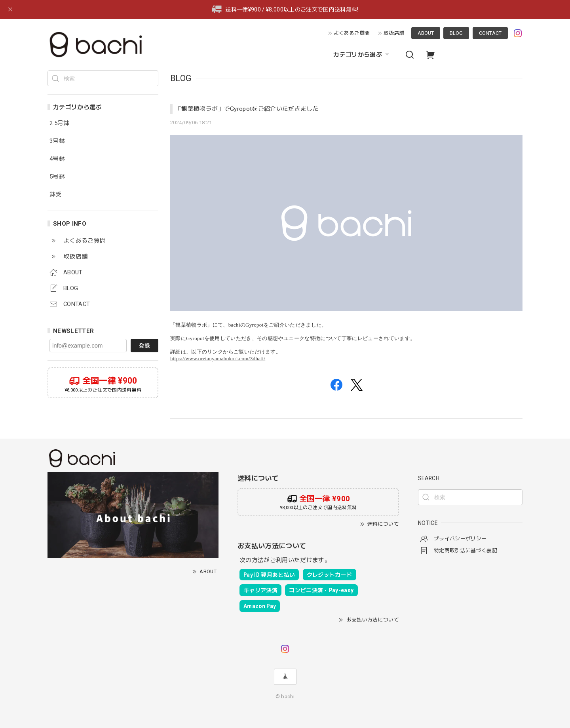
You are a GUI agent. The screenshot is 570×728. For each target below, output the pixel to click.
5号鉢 (57, 177)
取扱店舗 (394, 33)
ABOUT (426, 33)
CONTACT (490, 33)
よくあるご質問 (352, 33)
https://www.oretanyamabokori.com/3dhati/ (218, 358)
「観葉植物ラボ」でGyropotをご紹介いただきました (247, 109)
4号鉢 (57, 159)
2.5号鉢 (60, 123)
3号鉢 (57, 141)
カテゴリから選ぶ (362, 55)
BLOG (456, 33)
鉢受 (56, 195)
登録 (144, 346)
